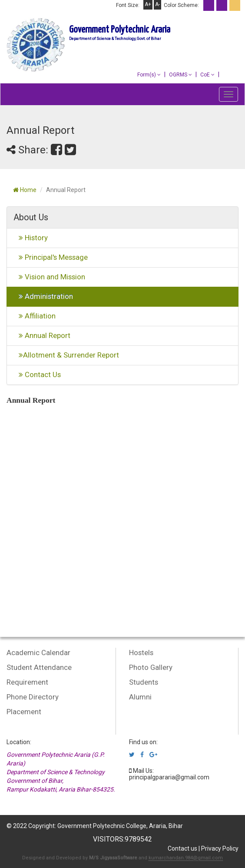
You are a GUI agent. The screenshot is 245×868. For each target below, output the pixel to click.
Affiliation (35, 316)
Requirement (27, 682)
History (31, 238)
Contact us (182, 848)
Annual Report (42, 335)
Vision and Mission (49, 277)
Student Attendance (39, 667)
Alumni (140, 697)
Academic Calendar (38, 653)
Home (25, 190)
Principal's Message (51, 257)
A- (157, 4)
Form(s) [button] (149, 75)
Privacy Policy (220, 848)
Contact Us (37, 374)
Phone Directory (33, 697)
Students (144, 682)
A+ (148, 4)
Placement (24, 712)
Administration (43, 296)
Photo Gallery (151, 667)
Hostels (141, 653)
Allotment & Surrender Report (66, 355)
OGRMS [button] (180, 75)
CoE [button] (207, 75)
